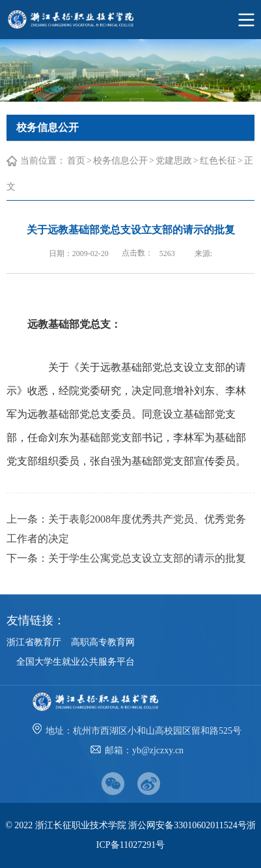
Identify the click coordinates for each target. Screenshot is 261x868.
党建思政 (174, 161)
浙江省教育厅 (34, 642)
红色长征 (218, 161)
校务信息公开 (120, 161)
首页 (76, 161)
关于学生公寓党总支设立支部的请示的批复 (147, 558)
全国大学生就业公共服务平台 (76, 662)
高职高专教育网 (103, 642)
